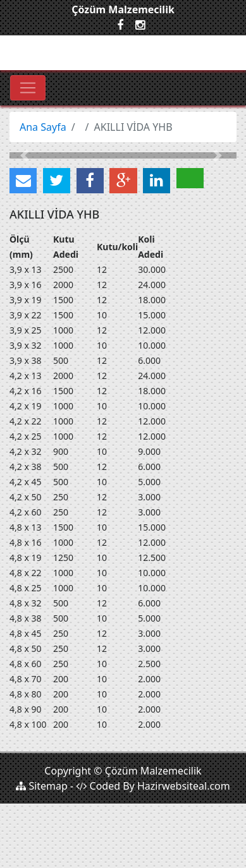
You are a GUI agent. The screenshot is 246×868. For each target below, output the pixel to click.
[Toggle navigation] (28, 88)
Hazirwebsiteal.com (184, 786)
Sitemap (42, 786)
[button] (27, 155)
